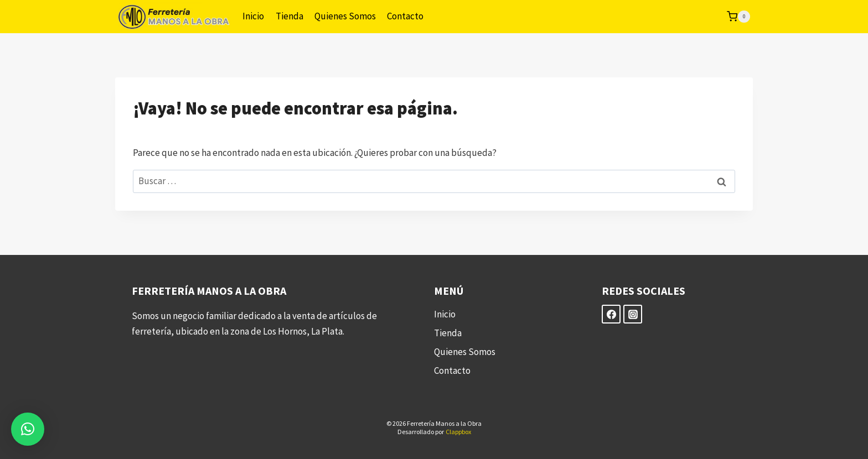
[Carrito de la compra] (738, 17)
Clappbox (458, 432)
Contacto (405, 16)
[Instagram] (633, 314)
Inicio (253, 16)
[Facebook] (611, 314)
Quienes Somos (345, 16)
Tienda (290, 16)
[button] (28, 429)
